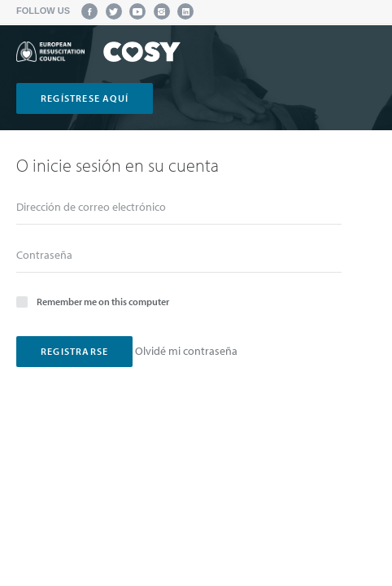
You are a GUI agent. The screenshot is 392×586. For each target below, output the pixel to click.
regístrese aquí (85, 98)
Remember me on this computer (93, 301)
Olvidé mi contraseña (186, 351)
